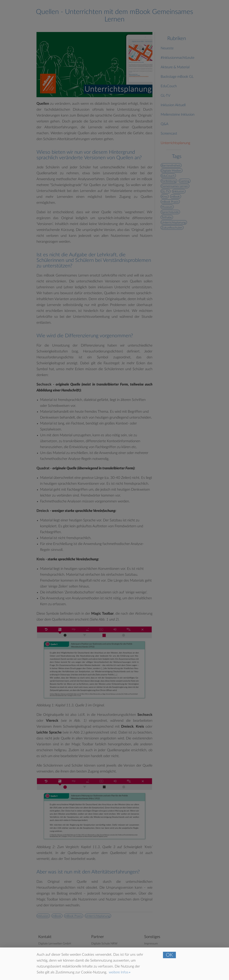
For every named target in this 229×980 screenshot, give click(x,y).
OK (169, 955)
